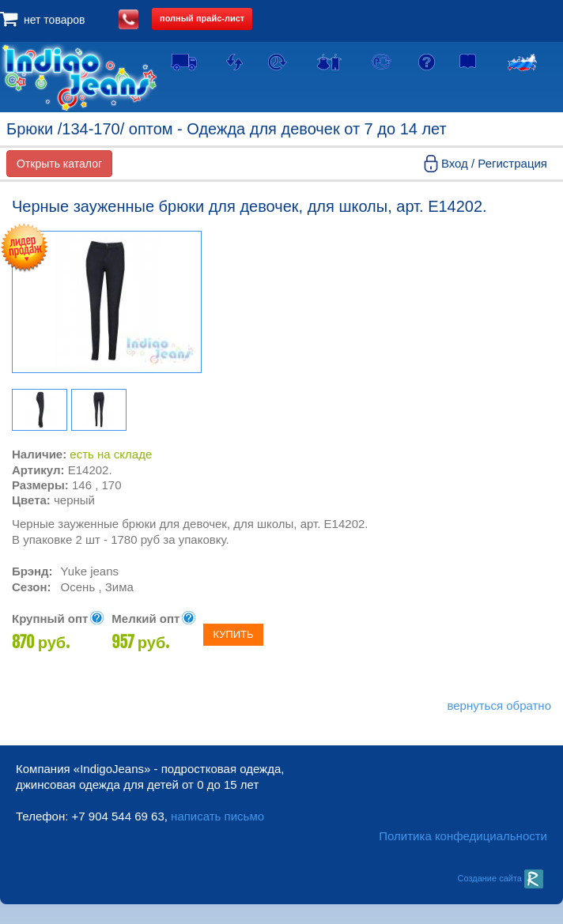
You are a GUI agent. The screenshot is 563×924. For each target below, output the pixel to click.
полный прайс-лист (202, 18)
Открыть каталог (59, 164)
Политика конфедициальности (463, 836)
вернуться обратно (499, 705)
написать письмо (217, 816)
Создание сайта (500, 878)
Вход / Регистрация (494, 163)
